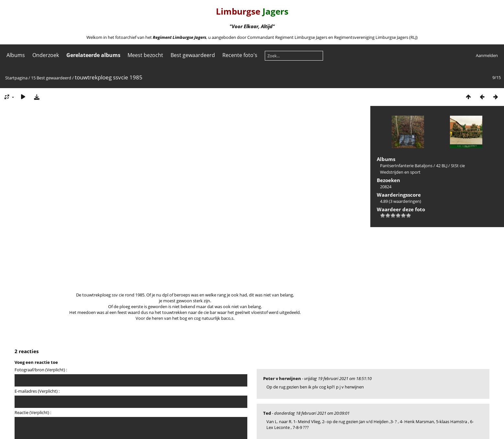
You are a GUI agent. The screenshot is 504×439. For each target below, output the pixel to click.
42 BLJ (442, 166)
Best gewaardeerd (193, 55)
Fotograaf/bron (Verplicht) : (41, 370)
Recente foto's (240, 55)
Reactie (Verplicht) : (33, 412)
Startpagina (16, 78)
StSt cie (458, 166)
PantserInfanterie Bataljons (406, 166)
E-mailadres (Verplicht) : (37, 391)
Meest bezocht (145, 55)
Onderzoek (46, 55)
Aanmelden (487, 55)
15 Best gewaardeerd (51, 78)
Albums (16, 55)
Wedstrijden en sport (400, 172)
